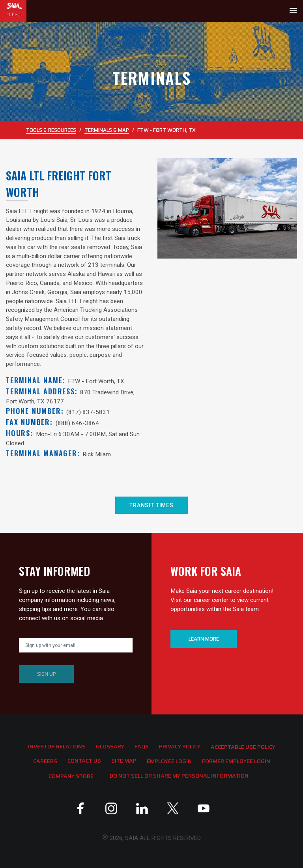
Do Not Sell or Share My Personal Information (179, 776)
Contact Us (84, 761)
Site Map (124, 761)
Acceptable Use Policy (243, 747)
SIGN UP (47, 674)
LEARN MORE (204, 639)
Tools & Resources (51, 130)
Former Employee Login (236, 761)
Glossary (110, 746)
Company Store (71, 776)
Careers (45, 761)
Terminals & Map (107, 130)
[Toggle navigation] (293, 11)
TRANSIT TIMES (151, 505)
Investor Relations (57, 746)
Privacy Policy (180, 746)
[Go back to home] (13, 11)
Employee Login (169, 761)
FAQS (142, 746)
